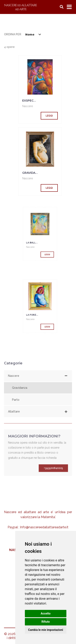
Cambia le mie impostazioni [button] (46, 630)
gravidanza (32, 173)
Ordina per (13, 34)
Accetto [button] (46, 613)
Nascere (28, 106)
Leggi (49, 116)
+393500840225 (53, 473)
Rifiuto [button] (46, 622)
